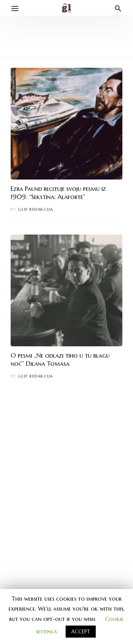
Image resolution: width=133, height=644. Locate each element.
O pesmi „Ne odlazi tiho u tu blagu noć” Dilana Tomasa (60, 359)
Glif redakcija (36, 209)
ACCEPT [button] (81, 632)
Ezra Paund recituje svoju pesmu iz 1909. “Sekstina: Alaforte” (58, 193)
